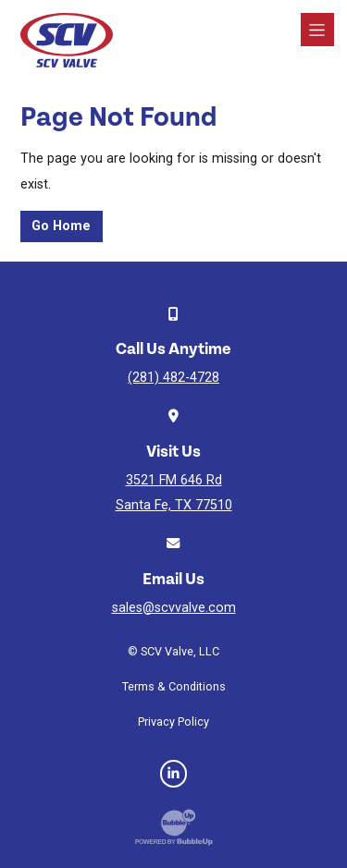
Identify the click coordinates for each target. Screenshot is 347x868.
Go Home (61, 226)
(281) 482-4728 (173, 378)
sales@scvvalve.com (174, 608)
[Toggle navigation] (317, 30)
